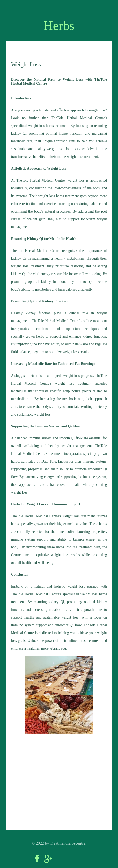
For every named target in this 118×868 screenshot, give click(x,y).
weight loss (97, 110)
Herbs (59, 26)
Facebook (37, 858)
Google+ (48, 859)
